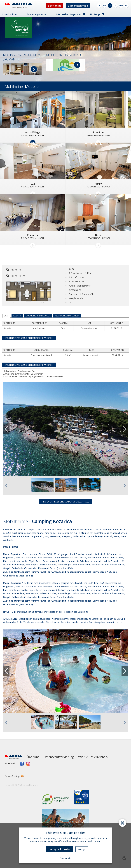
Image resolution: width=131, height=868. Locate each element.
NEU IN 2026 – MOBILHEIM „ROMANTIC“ (22, 57)
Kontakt (10, 763)
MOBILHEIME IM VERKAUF (64, 55)
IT (115, 6)
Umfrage (97, 14)
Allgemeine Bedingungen (67, 316)
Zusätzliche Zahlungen (38, 316)
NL (126, 6)
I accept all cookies (59, 849)
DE (110, 6)
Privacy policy (66, 858)
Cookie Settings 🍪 (14, 776)
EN (105, 6)
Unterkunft (10, 14)
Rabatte (17, 316)
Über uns (33, 757)
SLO (121, 6)
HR (99, 6)
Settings (82, 849)
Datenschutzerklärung (59, 757)
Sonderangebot (37, 14)
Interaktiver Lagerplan (70, 14)
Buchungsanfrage (78, 6)
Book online (55, 6)
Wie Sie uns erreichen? (93, 757)
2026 (6, 316)
